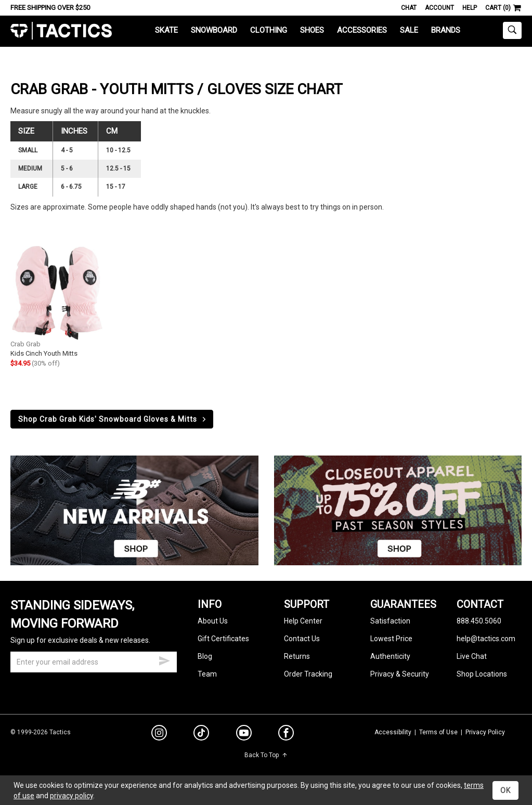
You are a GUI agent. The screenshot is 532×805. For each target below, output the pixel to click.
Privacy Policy (485, 732)
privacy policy (72, 796)
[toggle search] (512, 30)
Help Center (303, 621)
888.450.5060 (479, 621)
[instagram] (159, 734)
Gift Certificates (223, 639)
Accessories (362, 30)
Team (207, 674)
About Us (213, 621)
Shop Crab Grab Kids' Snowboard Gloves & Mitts (113, 419)
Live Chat (472, 656)
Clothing (269, 30)
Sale (409, 30)
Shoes (312, 30)
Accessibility (393, 732)
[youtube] (244, 735)
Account (439, 8)
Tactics (61, 31)
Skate (166, 30)
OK (505, 790)
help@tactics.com (486, 639)
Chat (409, 8)
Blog (205, 656)
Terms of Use (438, 732)
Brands (446, 30)
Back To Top (266, 755)
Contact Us (302, 639)
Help (470, 8)
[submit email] (164, 659)
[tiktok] (201, 734)
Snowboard (214, 30)
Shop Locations (482, 674)
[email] (94, 662)
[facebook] (286, 735)
